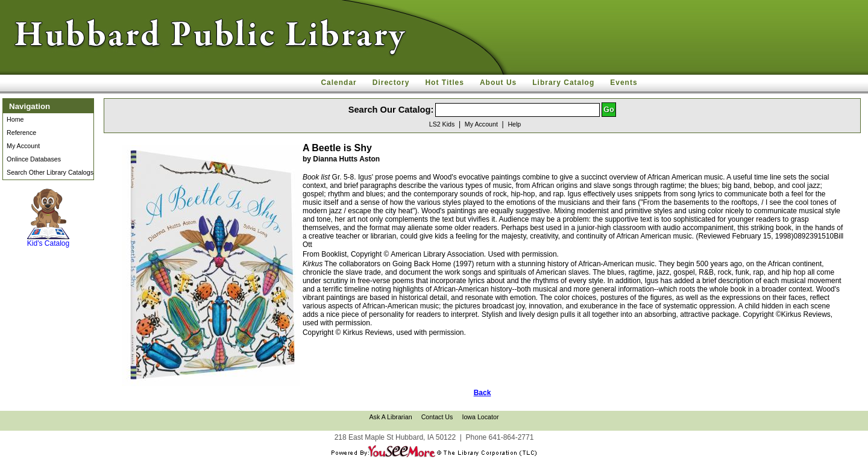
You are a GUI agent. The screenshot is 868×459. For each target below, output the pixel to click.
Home (15, 119)
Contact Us (437, 417)
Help (514, 124)
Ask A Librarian (391, 417)
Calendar (338, 83)
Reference (21, 133)
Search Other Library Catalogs (50, 172)
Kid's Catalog (48, 218)
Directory (391, 83)
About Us (498, 83)
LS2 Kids (442, 124)
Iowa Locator (480, 417)
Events (624, 83)
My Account (23, 146)
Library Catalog (563, 83)
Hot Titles (444, 83)
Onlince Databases (34, 159)
